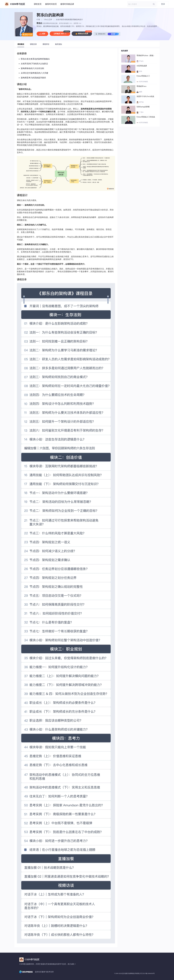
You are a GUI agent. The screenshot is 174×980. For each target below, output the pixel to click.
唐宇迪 (141, 102)
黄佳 (141, 71)
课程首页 (38, 4)
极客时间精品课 (67, 4)
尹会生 (141, 61)
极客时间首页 (51, 4)
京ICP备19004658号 (148, 973)
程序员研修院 (144, 82)
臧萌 (141, 92)
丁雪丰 (141, 112)
